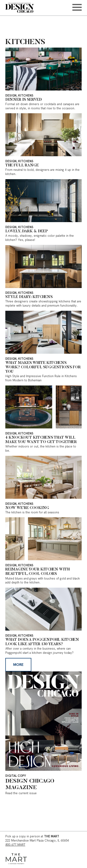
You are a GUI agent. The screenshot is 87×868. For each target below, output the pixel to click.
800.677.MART (15, 845)
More (18, 665)
